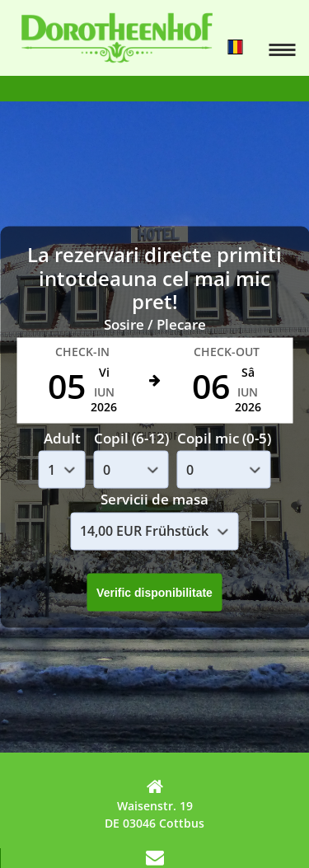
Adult (62, 437)
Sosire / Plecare (155, 324)
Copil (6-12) (131, 437)
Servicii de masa (154, 499)
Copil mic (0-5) (224, 437)
